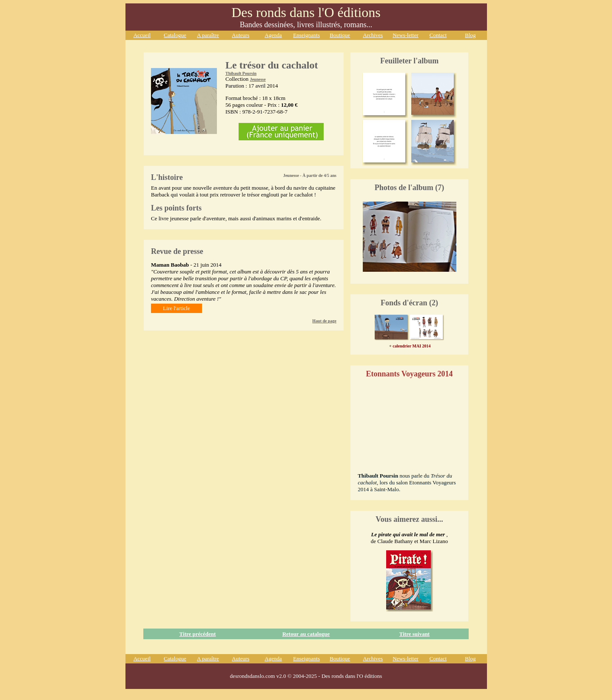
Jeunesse (258, 79)
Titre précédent (198, 634)
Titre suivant (414, 634)
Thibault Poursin (241, 73)
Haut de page (324, 321)
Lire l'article (176, 308)
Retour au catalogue (306, 634)
